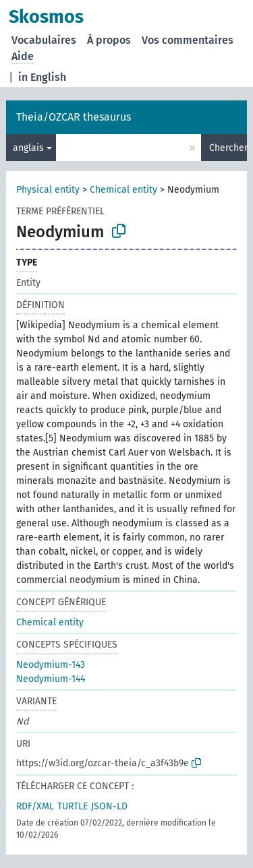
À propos (109, 40)
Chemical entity (123, 190)
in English (42, 77)
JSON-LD (109, 806)
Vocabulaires (44, 40)
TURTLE (73, 806)
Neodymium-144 (51, 679)
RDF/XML (35, 806)
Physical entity (48, 190)
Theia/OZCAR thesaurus (74, 117)
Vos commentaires (188, 40)
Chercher (228, 148)
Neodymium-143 (51, 665)
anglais (28, 148)
